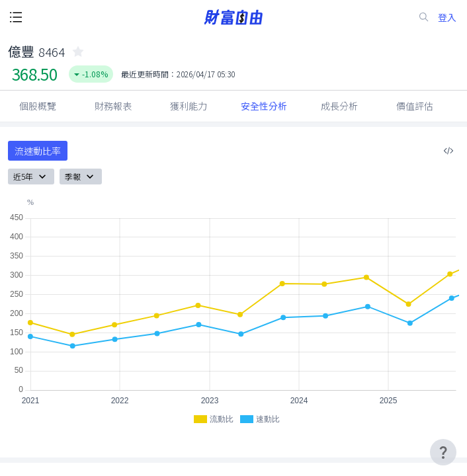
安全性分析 (264, 106)
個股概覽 (38, 106)
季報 (81, 177)
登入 (447, 18)
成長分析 (339, 106)
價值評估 (415, 106)
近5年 (31, 177)
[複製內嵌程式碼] (448, 151)
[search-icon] (424, 17)
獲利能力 (189, 106)
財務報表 (113, 106)
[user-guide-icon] (443, 452)
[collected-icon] (78, 52)
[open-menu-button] (16, 17)
